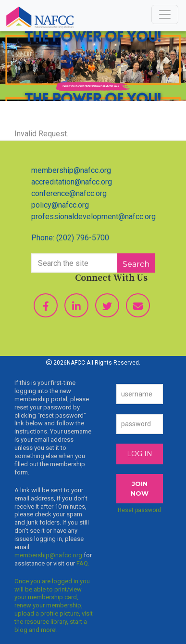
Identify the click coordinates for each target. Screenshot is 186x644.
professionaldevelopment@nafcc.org (93, 217)
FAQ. (83, 563)
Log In (140, 454)
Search (136, 264)
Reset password (139, 510)
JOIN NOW (140, 488)
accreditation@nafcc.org (72, 182)
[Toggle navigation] (165, 14)
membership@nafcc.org (71, 170)
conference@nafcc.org (69, 193)
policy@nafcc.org (60, 205)
